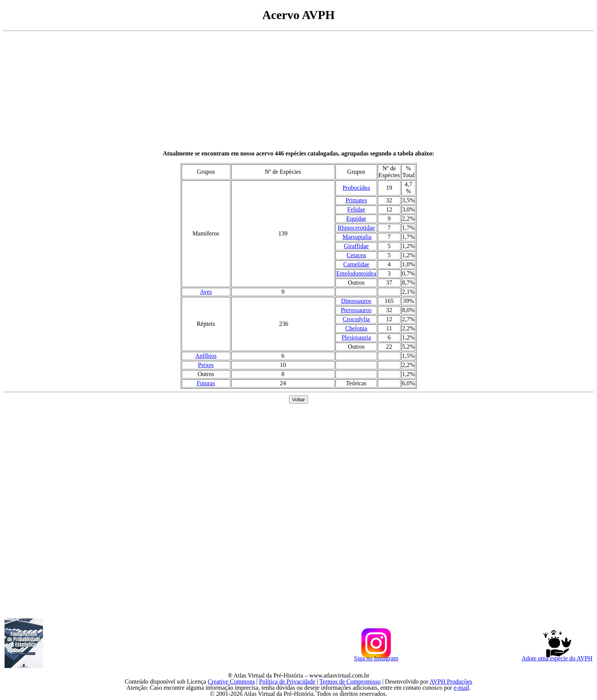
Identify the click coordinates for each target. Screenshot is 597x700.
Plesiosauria (356, 337)
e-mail (461, 688)
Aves (206, 292)
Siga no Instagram (376, 657)
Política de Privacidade (287, 682)
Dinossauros (356, 301)
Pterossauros (356, 310)
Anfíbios (206, 356)
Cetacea (356, 255)
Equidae (356, 219)
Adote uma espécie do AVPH (557, 657)
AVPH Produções (451, 682)
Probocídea (356, 188)
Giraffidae (356, 246)
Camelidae (356, 264)
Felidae (356, 209)
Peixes (206, 365)
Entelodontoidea (356, 273)
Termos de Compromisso (350, 682)
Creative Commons (231, 682)
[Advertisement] (298, 91)
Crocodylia (356, 319)
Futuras (206, 383)
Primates (356, 200)
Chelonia (356, 328)
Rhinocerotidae (356, 228)
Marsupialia (357, 237)
